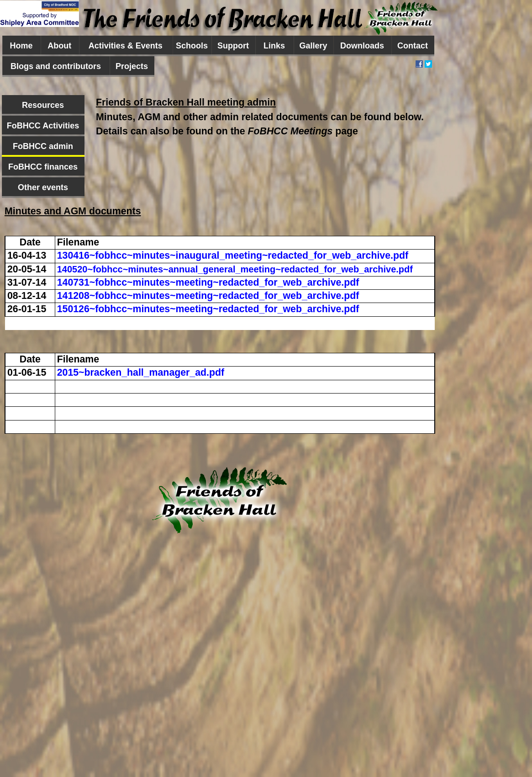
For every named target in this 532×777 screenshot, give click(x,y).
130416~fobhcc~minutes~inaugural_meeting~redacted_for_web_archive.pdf (233, 255)
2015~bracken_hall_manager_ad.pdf (141, 373)
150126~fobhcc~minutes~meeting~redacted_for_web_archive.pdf (208, 309)
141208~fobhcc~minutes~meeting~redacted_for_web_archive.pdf (208, 296)
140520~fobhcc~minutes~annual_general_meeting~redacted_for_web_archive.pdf (235, 269)
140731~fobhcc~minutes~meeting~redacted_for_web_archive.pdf (208, 282)
